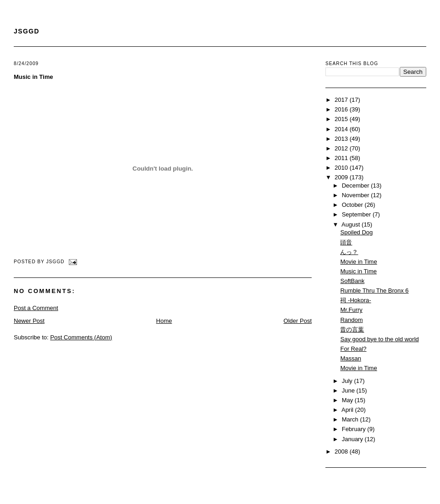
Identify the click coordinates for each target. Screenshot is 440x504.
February (355, 429)
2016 (342, 109)
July (348, 381)
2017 (342, 100)
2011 (342, 158)
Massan (351, 358)
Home (164, 321)
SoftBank (352, 281)
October (353, 205)
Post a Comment (36, 308)
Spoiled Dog (356, 232)
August (352, 224)
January (353, 439)
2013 (342, 139)
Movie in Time (358, 262)
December (357, 186)
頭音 (346, 242)
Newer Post (29, 321)
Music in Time (33, 77)
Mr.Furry (351, 310)
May (348, 400)
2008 (342, 451)
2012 (342, 148)
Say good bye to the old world (379, 339)
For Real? (353, 349)
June (349, 390)
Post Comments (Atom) (81, 337)
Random (351, 320)
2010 (342, 168)
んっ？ (349, 252)
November (357, 195)
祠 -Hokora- (355, 300)
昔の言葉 (352, 330)
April (348, 410)
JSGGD (27, 31)
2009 (342, 177)
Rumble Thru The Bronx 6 (374, 291)
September (357, 214)
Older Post (298, 321)
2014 (342, 129)
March (351, 419)
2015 (342, 119)
